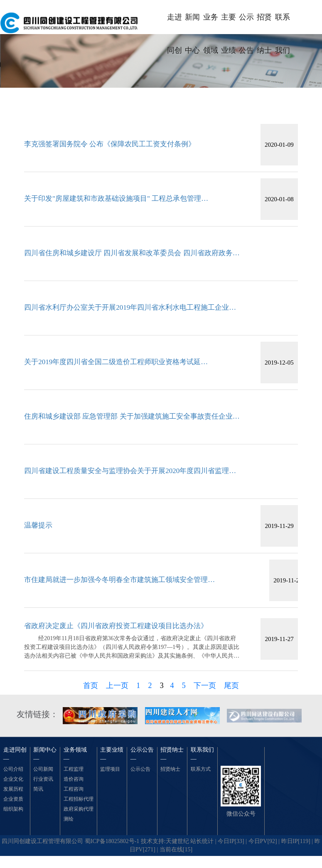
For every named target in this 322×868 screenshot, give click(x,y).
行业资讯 (43, 779)
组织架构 (13, 809)
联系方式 (201, 769)
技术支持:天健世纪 (165, 841)
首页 (91, 686)
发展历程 (13, 789)
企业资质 (13, 799)
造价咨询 (74, 779)
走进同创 (175, 23)
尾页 (231, 686)
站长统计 (202, 841)
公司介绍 (13, 769)
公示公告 (246, 23)
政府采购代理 (79, 809)
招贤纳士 (264, 23)
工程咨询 (74, 789)
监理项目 (110, 769)
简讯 (38, 789)
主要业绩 (229, 23)
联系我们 (283, 23)
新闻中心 (192, 23)
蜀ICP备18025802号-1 (112, 841)
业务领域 (211, 23)
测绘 (69, 819)
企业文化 (13, 779)
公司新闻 (43, 769)
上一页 (117, 686)
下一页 (205, 686)
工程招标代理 (79, 799)
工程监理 (74, 769)
